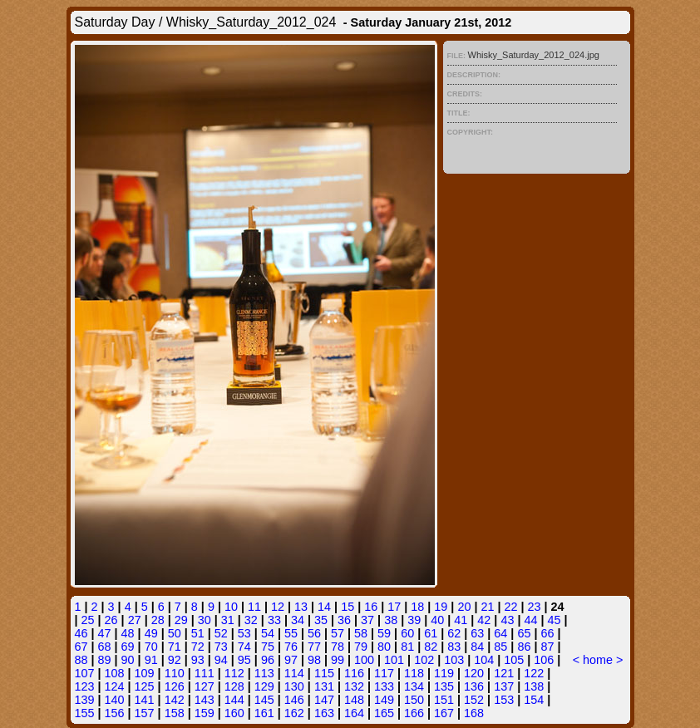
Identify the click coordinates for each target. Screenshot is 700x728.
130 (294, 686)
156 (115, 713)
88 (81, 660)
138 (534, 686)
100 (364, 660)
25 (88, 620)
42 (484, 620)
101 (394, 660)
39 (414, 620)
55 (291, 633)
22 (510, 607)
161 (264, 713)
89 (105, 660)
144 (234, 700)
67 (81, 647)
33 (274, 620)
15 (348, 607)
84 (477, 647)
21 (487, 607)
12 (278, 607)
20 (464, 607)
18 (417, 607)
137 (504, 686)
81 (407, 647)
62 (454, 633)
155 (85, 713)
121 (504, 673)
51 (198, 633)
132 (354, 686)
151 (444, 700)
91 (151, 660)
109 (145, 673)
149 (384, 700)
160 (234, 713)
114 (294, 673)
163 (324, 713)
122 (534, 673)
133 (384, 686)
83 (454, 647)
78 (338, 647)
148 (354, 700)
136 (474, 686)
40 (437, 620)
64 (500, 633)
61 (431, 633)
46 (81, 633)
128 (234, 686)
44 (530, 620)
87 (547, 647)
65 (524, 633)
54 (268, 633)
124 (115, 686)
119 (444, 673)
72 (198, 647)
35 (321, 620)
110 (175, 673)
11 (254, 607)
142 (175, 700)
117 (384, 673)
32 (251, 620)
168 (474, 713)
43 (507, 620)
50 (175, 633)
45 (554, 620)
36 (344, 620)
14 (324, 607)
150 (414, 700)
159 (205, 713)
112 (234, 673)
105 (514, 660)
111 (205, 673)
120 (474, 673)
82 (431, 647)
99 (338, 660)
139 (85, 700)
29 (181, 620)
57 (338, 633)
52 (221, 633)
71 (175, 647)
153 (504, 700)
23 (535, 607)
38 (391, 620)
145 (264, 700)
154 (534, 700)
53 (244, 633)
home (598, 660)
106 (544, 660)
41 (461, 620)
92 (175, 660)
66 (547, 633)
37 (367, 620)
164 (354, 713)
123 (85, 686)
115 (324, 673)
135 (444, 686)
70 (151, 647)
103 (454, 660)
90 (128, 660)
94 (221, 660)
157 (145, 713)
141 (145, 700)
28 (158, 620)
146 (294, 700)
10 (231, 607)
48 (128, 633)
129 (264, 686)
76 (291, 647)
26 (111, 620)
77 (314, 647)
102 (424, 660)
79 (361, 647)
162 (294, 713)
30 (205, 620)
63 (477, 633)
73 (221, 647)
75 (268, 647)
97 (291, 660)
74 (244, 647)
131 (324, 686)
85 (500, 647)
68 (105, 647)
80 (384, 647)
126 (175, 686)
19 (441, 607)
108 (115, 673)
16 (371, 607)
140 (115, 700)
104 (484, 660)
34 (298, 620)
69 (128, 647)
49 (151, 633)
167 (444, 713)
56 (314, 633)
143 (205, 700)
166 (414, 713)
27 (135, 620)
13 (301, 607)
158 (175, 713)
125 (145, 686)
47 (105, 633)
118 (414, 673)
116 (354, 673)
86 (524, 647)
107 (85, 673)
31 (228, 620)
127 (205, 686)
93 (198, 660)
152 (474, 700)
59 (384, 633)
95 (244, 660)
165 (384, 713)
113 (264, 673)
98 (314, 660)
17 (394, 607)
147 (324, 700)
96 (268, 660)
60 (407, 633)
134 (414, 686)
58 (361, 633)
